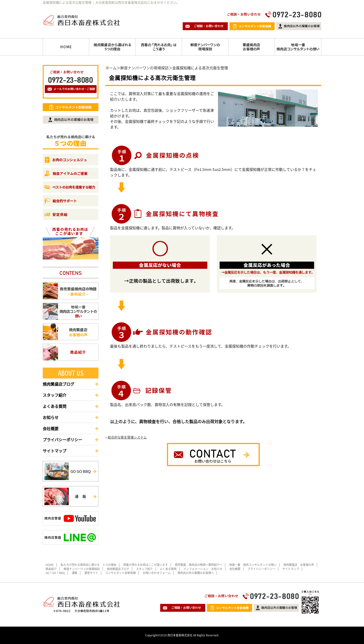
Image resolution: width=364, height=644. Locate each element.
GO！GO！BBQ (55, 573)
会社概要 (51, 428)
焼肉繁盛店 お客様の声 (299, 565)
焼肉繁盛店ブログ (58, 384)
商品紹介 (51, 569)
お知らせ (51, 417)
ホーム (111, 68)
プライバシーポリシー (62, 440)
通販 (75, 573)
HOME (50, 565)
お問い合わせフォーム (157, 573)
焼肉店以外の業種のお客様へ (196, 573)
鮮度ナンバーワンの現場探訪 (144, 68)
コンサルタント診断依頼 (120, 573)
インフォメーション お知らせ (203, 569)
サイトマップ (55, 451)
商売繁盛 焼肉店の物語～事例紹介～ (198, 565)
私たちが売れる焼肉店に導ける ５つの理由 (88, 565)
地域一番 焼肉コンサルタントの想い (253, 565)
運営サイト (91, 573)
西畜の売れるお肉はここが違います (146, 565)
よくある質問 (55, 406)
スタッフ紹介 (55, 395)
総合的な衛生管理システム (127, 437)
